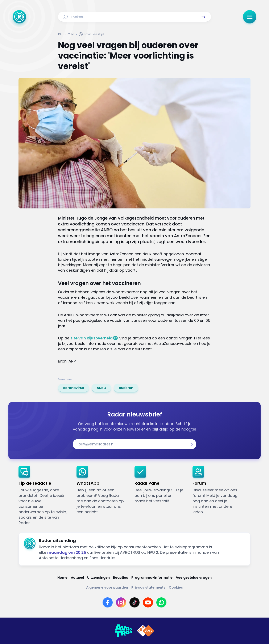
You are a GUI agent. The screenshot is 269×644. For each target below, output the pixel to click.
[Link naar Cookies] (176, 587)
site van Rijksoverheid (92, 338)
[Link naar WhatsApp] (161, 602)
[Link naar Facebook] (108, 602)
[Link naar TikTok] (134, 602)
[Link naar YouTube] (148, 602)
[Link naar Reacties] (121, 578)
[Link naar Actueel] (77, 578)
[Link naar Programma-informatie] (152, 578)
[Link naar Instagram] (121, 602)
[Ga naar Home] (19, 17)
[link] (74, 388)
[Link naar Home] (62, 578)
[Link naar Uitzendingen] (98, 578)
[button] (203, 17)
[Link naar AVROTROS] (123, 631)
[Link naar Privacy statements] (148, 587)
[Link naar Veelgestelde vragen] (194, 578)
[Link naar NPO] (146, 631)
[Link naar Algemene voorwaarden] (107, 587)
